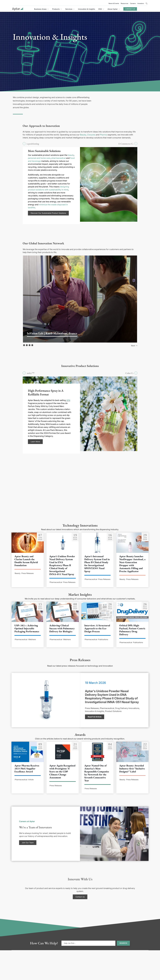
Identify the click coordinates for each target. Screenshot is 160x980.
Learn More (35, 442)
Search (123, 943)
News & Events (114, 3)
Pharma (103, 135)
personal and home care (39, 158)
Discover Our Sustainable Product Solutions (48, 213)
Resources (124, 3)
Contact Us (130, 9)
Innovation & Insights (86, 9)
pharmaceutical (59, 158)
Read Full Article (95, 717)
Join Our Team (28, 843)
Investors (141, 3)
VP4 (68, 400)
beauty (71, 155)
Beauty (83, 135)
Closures (91, 135)
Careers (133, 3)
